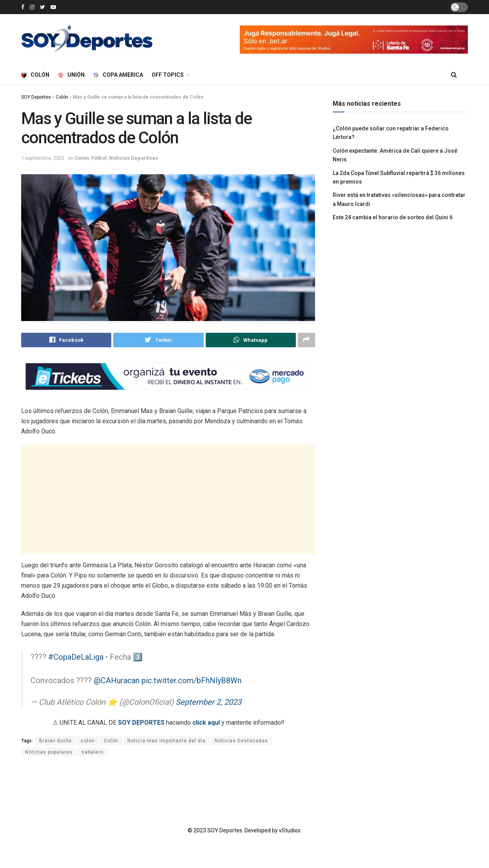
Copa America (118, 75)
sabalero (92, 753)
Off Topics (168, 75)
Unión (71, 75)
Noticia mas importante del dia (167, 741)
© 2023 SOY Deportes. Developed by (233, 831)
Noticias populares (49, 753)
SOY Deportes (36, 97)
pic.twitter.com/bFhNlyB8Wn (191, 681)
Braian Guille (55, 741)
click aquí (206, 723)
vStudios (290, 831)
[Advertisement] (168, 500)
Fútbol (99, 158)
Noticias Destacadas (241, 741)
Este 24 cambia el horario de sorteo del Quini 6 (393, 217)
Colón (35, 75)
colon (88, 741)
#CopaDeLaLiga (76, 657)
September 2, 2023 (208, 702)
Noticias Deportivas (133, 158)
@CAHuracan (117, 681)
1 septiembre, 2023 (43, 158)
